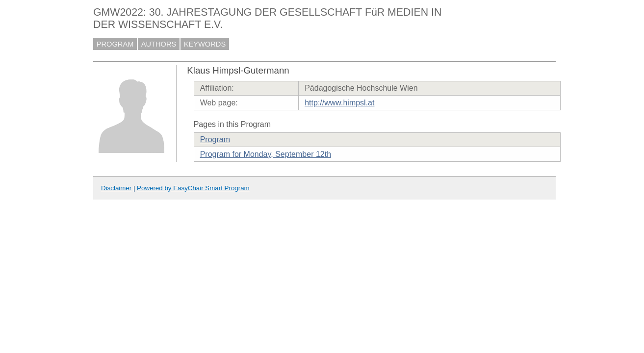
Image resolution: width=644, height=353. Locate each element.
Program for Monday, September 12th (266, 154)
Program (215, 139)
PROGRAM (115, 44)
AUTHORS (159, 44)
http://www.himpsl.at (339, 103)
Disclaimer (116, 188)
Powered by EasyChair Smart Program (193, 188)
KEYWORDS (205, 44)
